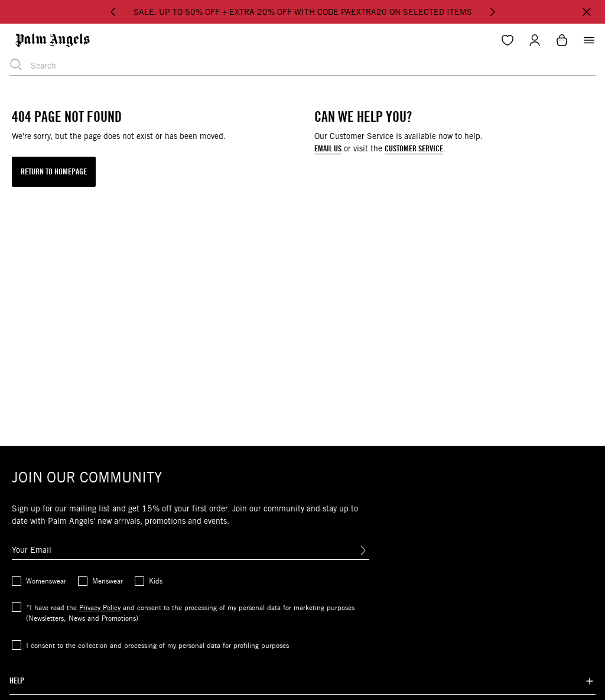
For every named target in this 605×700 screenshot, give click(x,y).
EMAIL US (328, 149)
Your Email (32, 550)
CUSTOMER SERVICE (414, 149)
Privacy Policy (100, 607)
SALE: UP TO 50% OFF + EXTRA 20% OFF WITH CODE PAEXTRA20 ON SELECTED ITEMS (303, 12)
